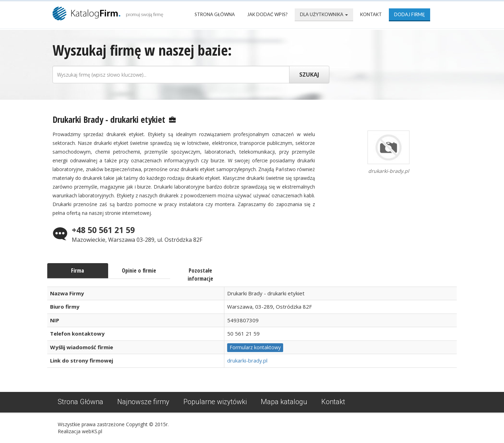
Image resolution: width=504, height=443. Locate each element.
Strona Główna (215, 14)
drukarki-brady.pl (247, 360)
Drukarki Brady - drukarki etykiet (109, 119)
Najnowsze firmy (143, 402)
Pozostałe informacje (200, 275)
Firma (78, 270)
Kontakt (371, 14)
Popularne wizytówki (215, 402)
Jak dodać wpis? (267, 14)
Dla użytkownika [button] (324, 14)
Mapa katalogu (284, 402)
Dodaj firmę (409, 14)
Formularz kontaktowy (255, 347)
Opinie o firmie (139, 270)
